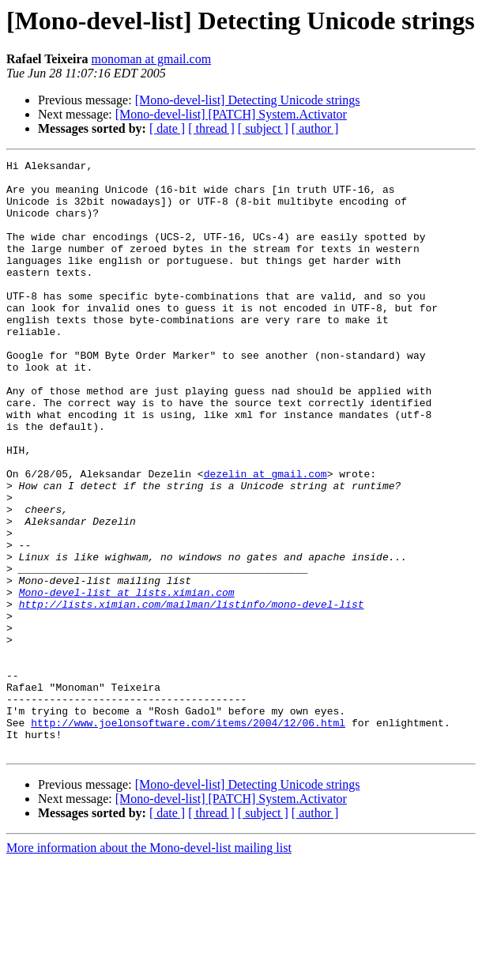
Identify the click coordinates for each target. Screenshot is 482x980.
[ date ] (167, 128)
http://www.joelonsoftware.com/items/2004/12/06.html (188, 836)
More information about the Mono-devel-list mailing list (149, 966)
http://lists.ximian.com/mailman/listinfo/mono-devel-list (192, 694)
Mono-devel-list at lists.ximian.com (127, 680)
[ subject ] (263, 128)
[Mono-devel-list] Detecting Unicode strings (248, 100)
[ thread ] (211, 128)
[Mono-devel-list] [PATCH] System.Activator (231, 114)
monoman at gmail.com (152, 59)
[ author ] (315, 128)
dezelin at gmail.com (265, 537)
